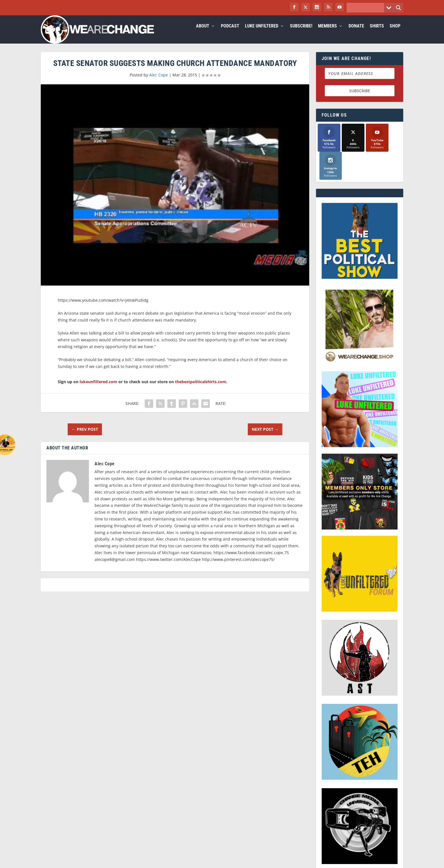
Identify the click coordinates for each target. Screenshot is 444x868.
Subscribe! (301, 33)
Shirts (377, 33)
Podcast (230, 33)
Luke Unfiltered (262, 33)
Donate (356, 33)
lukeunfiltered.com (98, 388)
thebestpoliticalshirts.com (201, 388)
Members (327, 33)
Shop (395, 33)
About (203, 33)
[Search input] (367, 8)
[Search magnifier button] (398, 8)
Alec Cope (159, 82)
